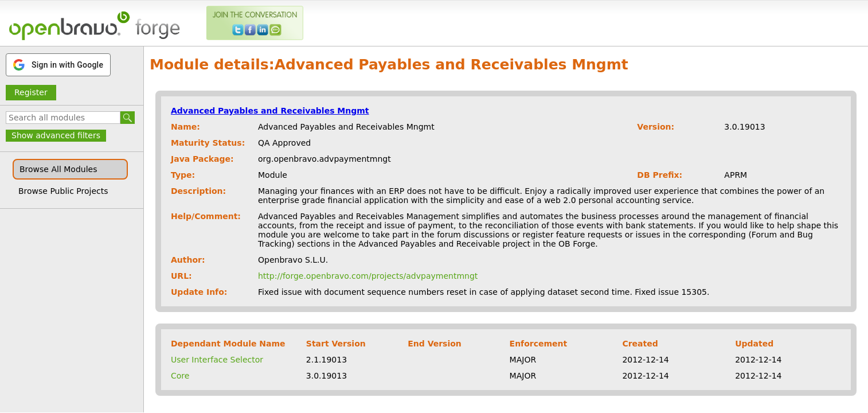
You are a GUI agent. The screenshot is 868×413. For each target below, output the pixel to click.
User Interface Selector (217, 360)
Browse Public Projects (63, 191)
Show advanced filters (56, 135)
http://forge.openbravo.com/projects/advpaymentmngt (368, 276)
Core (180, 376)
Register (31, 92)
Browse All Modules (58, 169)
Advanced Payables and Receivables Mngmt (270, 111)
